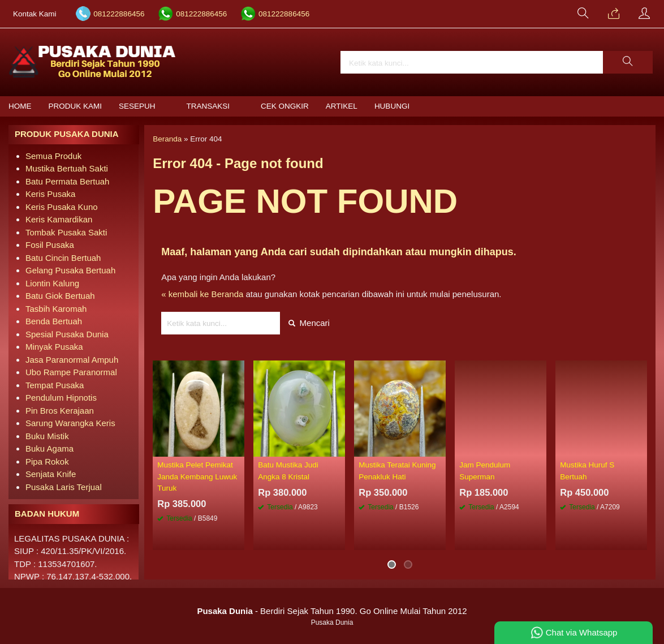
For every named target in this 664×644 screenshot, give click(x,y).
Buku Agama (49, 448)
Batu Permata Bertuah (67, 181)
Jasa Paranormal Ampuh (72, 360)
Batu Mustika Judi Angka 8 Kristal (288, 471)
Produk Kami (76, 106)
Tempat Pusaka (55, 385)
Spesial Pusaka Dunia (67, 334)
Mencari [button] (309, 323)
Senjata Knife (51, 474)
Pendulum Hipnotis (61, 398)
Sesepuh (137, 106)
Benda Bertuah (54, 321)
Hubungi (392, 106)
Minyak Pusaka (54, 347)
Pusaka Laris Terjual (64, 487)
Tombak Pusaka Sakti (66, 232)
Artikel (342, 106)
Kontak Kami (35, 14)
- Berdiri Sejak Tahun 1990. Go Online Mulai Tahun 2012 (332, 611)
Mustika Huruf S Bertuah (587, 471)
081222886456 (119, 14)
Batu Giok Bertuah (60, 296)
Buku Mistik (47, 436)
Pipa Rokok (47, 461)
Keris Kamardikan (59, 219)
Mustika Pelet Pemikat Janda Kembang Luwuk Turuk (197, 476)
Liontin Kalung (52, 283)
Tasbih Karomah (56, 309)
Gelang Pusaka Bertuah (70, 270)
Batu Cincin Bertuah (63, 258)
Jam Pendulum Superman (485, 471)
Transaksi (208, 106)
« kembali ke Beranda (202, 294)
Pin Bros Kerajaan (60, 411)
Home (20, 106)
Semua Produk (53, 156)
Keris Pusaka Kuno (62, 207)
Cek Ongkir (285, 106)
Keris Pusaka (50, 194)
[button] (628, 62)
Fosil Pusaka (50, 245)
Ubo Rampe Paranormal (71, 372)
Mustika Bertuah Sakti (67, 168)
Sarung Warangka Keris (70, 423)
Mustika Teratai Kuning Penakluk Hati (397, 471)
